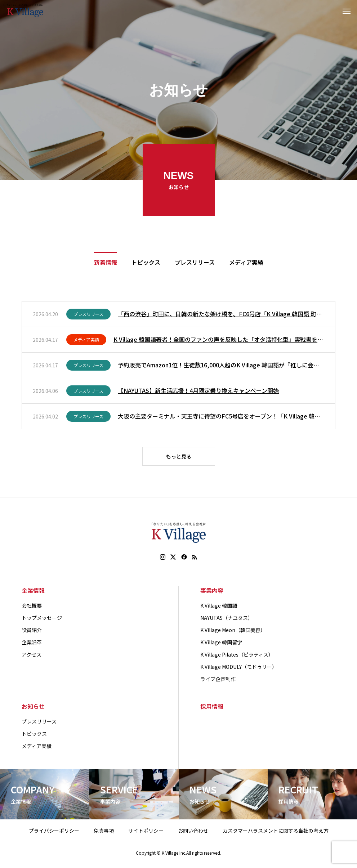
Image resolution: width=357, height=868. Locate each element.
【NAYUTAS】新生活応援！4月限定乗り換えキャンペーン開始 (198, 392)
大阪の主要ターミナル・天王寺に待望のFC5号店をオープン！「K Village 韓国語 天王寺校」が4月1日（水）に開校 (221, 417)
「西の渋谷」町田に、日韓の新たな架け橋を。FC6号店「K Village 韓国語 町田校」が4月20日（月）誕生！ (221, 315)
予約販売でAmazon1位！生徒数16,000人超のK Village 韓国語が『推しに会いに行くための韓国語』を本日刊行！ (221, 366)
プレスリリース (88, 315)
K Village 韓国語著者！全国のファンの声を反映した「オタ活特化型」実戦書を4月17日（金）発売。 (219, 340)
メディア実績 (86, 341)
